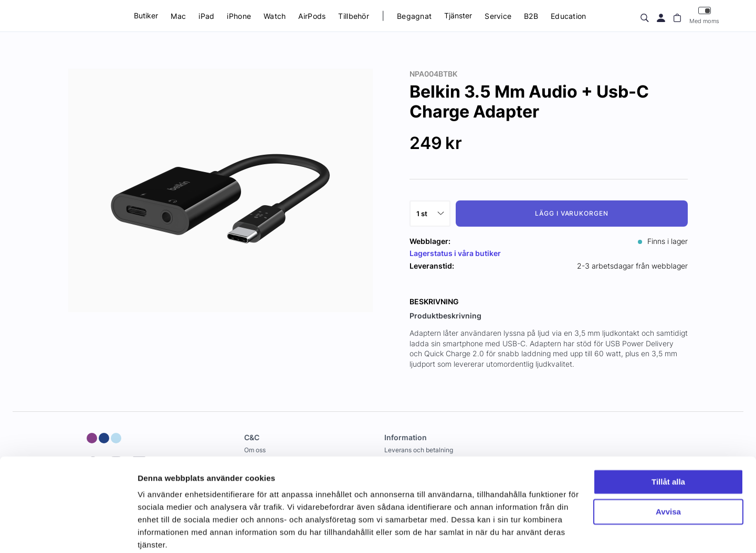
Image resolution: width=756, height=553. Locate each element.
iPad (206, 16)
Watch (275, 16)
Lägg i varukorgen (572, 213)
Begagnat (414, 16)
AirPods (312, 16)
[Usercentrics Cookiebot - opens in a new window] (68, 533)
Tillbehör (354, 16)
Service (498, 16)
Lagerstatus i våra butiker (455, 253)
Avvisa (668, 470)
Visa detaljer (161, 532)
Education (569, 16)
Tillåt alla (668, 440)
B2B (531, 16)
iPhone (239, 16)
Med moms (704, 15)
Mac (178, 16)
